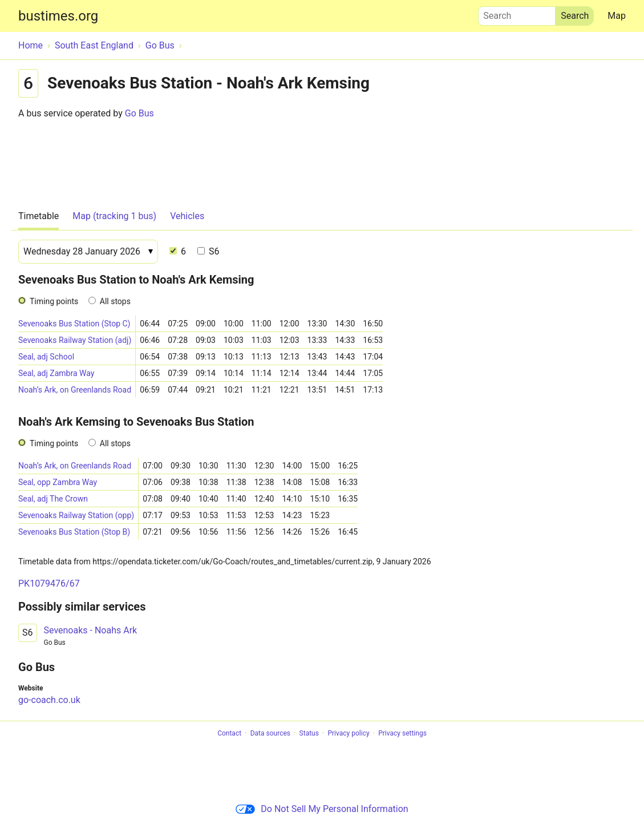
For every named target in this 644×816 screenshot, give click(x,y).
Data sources (270, 733)
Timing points (54, 301)
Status (309, 733)
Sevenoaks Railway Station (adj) (75, 340)
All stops (115, 301)
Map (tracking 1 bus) (114, 216)
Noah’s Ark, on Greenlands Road (75, 390)
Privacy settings (402, 733)
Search (517, 13)
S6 (208, 251)
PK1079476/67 (49, 583)
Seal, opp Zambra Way (58, 482)
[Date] (88, 252)
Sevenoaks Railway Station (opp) (76, 515)
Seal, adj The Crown (53, 499)
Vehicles (187, 216)
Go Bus (139, 113)
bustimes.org (58, 16)
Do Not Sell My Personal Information (322, 809)
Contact (229, 733)
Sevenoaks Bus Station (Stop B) (74, 532)
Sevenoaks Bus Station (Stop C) (74, 324)
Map (617, 16)
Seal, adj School (46, 357)
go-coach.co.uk (49, 700)
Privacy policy (348, 733)
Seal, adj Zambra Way (56, 373)
